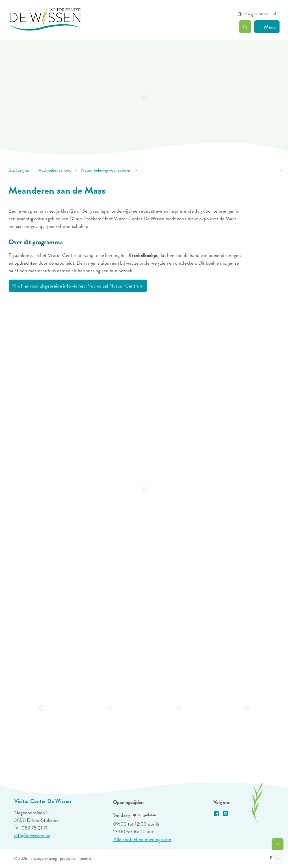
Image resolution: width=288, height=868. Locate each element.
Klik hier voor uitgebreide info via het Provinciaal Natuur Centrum (78, 286)
